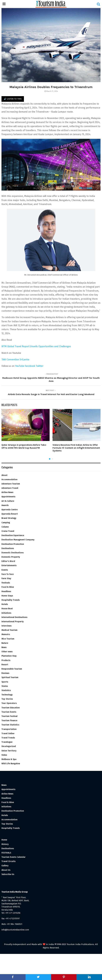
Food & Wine (8, 587)
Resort (5, 665)
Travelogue (7, 742)
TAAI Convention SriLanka (15, 359)
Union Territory (9, 751)
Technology (7, 695)
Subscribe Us (8, 874)
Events (5, 570)
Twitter (40, 366)
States (5, 686)
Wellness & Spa (9, 759)
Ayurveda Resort (10, 514)
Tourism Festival (9, 716)
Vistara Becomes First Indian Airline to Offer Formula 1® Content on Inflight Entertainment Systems (76, 448)
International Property (13, 622)
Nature (5, 643)
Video (4, 755)
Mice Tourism (8, 639)
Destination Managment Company (18, 540)
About (4, 475)
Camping (6, 523)
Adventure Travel (10, 488)
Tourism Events (9, 712)
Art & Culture (8, 501)
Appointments (8, 497)
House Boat (7, 609)
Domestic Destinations (13, 553)
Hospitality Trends (11, 600)
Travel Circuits (8, 861)
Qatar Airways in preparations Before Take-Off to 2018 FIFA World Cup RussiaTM (24, 446)
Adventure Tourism (11, 484)
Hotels (5, 604)
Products (6, 660)
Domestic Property (11, 557)
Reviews (5, 673)
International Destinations (14, 617)
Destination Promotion (13, 544)
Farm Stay (6, 578)
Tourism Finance (9, 721)
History (5, 844)
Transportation (9, 729)
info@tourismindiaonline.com (15, 930)
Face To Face (8, 574)
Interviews (6, 626)
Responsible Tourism (12, 669)
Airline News (7, 492)
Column (5, 527)
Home (4, 840)
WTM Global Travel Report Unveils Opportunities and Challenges (37, 346)
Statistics (6, 690)
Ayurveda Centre (10, 510)
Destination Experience (13, 535)
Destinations (8, 548)
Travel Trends (8, 738)
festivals (6, 583)
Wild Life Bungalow (11, 764)
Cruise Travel (8, 531)
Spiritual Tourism (10, 677)
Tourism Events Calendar (14, 857)
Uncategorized (9, 746)
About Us (6, 870)
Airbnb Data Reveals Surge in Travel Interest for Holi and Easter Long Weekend (51, 394)
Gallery (5, 866)
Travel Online (8, 733)
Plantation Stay (9, 656)
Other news (7, 652)
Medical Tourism (9, 630)
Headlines (6, 591)
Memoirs (6, 634)
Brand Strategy (9, 518)
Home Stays (7, 596)
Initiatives (6, 613)
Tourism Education (11, 708)
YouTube (20, 366)
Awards (5, 505)
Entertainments (9, 566)
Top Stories (7, 699)
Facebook (30, 366)
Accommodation (9, 480)
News (4, 647)
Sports (5, 682)
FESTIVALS (6, 853)
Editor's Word (8, 561)
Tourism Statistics (10, 725)
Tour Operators (9, 703)
